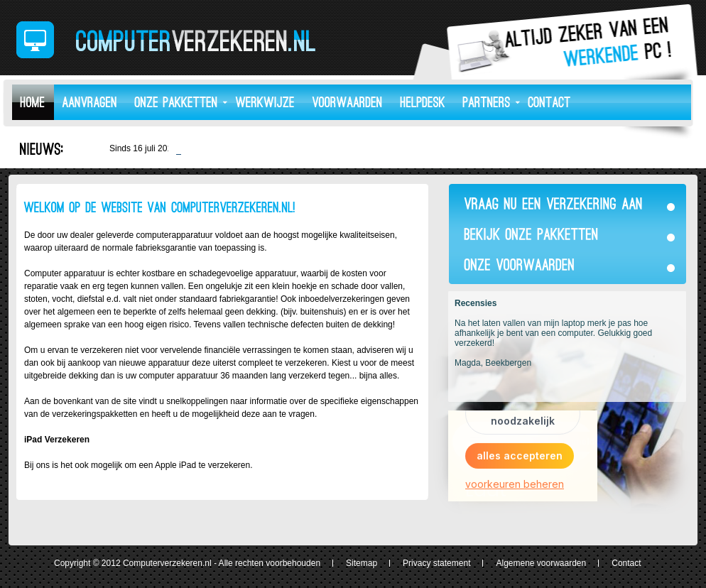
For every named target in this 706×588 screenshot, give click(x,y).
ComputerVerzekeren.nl (166, 40)
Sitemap (362, 563)
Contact (626, 563)
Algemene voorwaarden (541, 563)
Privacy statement (436, 563)
